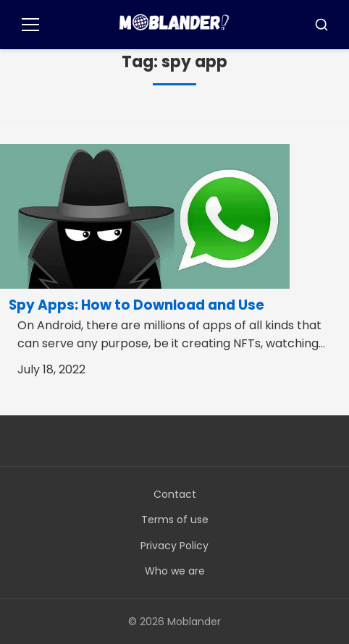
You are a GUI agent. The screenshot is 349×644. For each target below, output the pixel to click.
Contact (175, 494)
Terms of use (175, 520)
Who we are (175, 571)
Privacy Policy (174, 546)
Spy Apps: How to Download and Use (136, 305)
